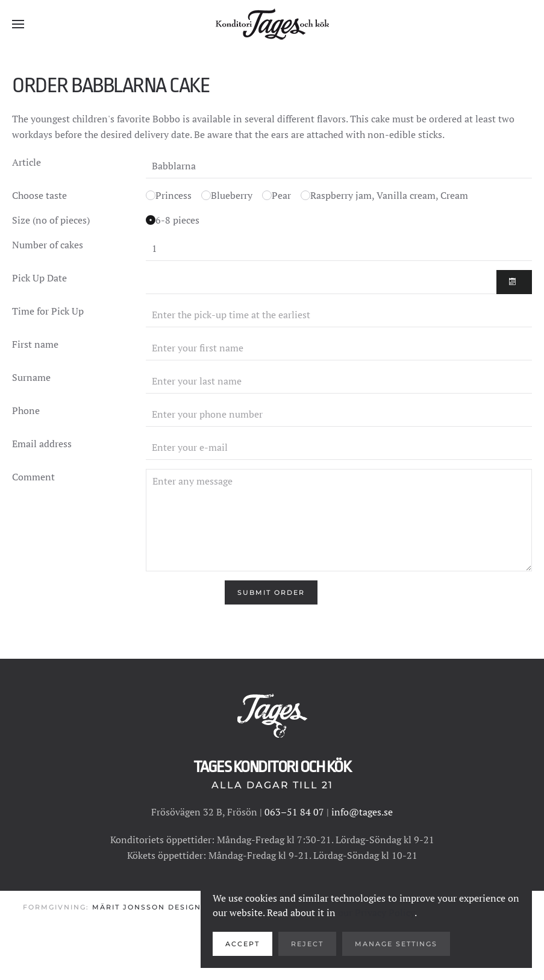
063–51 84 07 (294, 812)
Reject (307, 944)
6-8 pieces (177, 220)
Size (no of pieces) (51, 220)
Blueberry (232, 195)
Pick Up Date (39, 278)
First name (35, 344)
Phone (26, 410)
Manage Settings (396, 944)
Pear (281, 195)
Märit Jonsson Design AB (154, 907)
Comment (33, 477)
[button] (18, 24)
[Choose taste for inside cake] (151, 195)
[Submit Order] (271, 592)
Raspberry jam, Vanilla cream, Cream (389, 195)
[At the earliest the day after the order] (321, 282)
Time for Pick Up (48, 311)
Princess (174, 195)
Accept (242, 944)
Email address (42, 444)
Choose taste (39, 195)
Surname (31, 377)
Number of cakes (48, 245)
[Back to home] (272, 24)
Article (27, 162)
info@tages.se (362, 812)
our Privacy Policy (376, 912)
